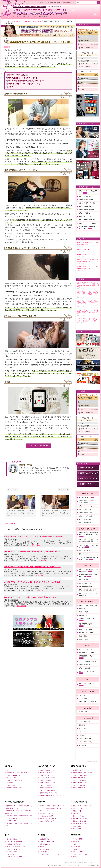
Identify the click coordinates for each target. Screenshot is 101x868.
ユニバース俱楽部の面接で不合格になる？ (51, 808)
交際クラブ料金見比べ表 (85, 513)
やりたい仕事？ (83, 712)
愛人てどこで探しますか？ (86, 649)
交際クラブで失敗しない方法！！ (49, 821)
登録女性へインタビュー (85, 583)
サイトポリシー (83, 745)
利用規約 (81, 735)
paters (83, 74)
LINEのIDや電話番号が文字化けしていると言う (27, 82)
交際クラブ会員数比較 (85, 206)
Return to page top (92, 761)
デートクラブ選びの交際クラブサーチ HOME (17, 21)
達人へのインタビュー (85, 580)
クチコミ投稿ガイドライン (86, 742)
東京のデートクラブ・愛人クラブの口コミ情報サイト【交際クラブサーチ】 (82, 863)
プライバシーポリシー (85, 739)
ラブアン (83, 82)
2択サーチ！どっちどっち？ (86, 619)
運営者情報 (82, 725)
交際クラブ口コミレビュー (14, 775)
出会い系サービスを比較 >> (38, 447)
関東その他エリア (44, 852)
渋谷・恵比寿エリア (45, 844)
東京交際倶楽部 (85, 41)
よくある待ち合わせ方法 (85, 551)
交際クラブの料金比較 (46, 785)
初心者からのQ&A (84, 612)
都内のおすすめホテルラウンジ (87, 702)
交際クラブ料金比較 (84, 213)
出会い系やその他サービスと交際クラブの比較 (19, 816)
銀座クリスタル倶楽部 (87, 48)
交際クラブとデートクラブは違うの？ (83, 773)
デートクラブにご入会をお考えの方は (17, 773)
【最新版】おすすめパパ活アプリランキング (52, 795)
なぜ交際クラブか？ (84, 497)
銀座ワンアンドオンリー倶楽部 (89, 44)
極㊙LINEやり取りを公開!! (80, 819)
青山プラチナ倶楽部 (86, 33)
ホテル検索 (82, 695)
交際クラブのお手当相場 (85, 516)
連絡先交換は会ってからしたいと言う (23, 79)
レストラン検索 (83, 699)
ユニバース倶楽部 (86, 67)
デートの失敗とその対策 (85, 587)
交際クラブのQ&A (84, 609)
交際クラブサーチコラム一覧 (87, 683)
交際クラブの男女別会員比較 (87, 220)
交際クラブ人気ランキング (47, 770)
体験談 (40, 21)
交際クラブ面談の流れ (85, 509)
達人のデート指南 (84, 554)
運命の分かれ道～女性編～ (86, 633)
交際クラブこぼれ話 (84, 668)
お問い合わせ (82, 732)
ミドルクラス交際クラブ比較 (87, 203)
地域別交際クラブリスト (46, 839)
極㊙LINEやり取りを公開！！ (87, 624)
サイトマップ (82, 728)
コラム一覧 (33, 21)
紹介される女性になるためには (87, 590)
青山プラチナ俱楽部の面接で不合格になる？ (52, 806)
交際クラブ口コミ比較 (85, 216)
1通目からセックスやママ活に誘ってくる (25, 85)
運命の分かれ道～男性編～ (86, 629)
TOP (8, 770)
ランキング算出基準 (84, 722)
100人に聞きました (84, 615)
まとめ (11, 88)
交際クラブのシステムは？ (86, 506)
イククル (83, 86)
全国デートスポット (12, 778)
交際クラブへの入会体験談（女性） (88, 605)
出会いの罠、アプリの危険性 (87, 653)
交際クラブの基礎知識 (85, 519)
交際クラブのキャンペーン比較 (87, 223)
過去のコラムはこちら (12, 525)
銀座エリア (43, 847)
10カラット (84, 37)
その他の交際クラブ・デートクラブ (49, 854)
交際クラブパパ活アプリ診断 (87, 671)
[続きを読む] (36, 547)
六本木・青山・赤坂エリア (47, 842)
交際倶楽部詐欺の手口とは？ (87, 656)
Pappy (83, 89)
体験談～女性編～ (84, 639)
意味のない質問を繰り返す (19, 76)
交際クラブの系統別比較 (85, 196)
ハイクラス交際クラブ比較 (86, 200)
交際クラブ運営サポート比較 (87, 210)
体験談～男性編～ (84, 636)
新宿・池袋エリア (44, 849)
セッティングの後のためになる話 (88, 661)
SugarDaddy (84, 78)
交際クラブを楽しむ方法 (85, 665)
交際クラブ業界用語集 (85, 523)
